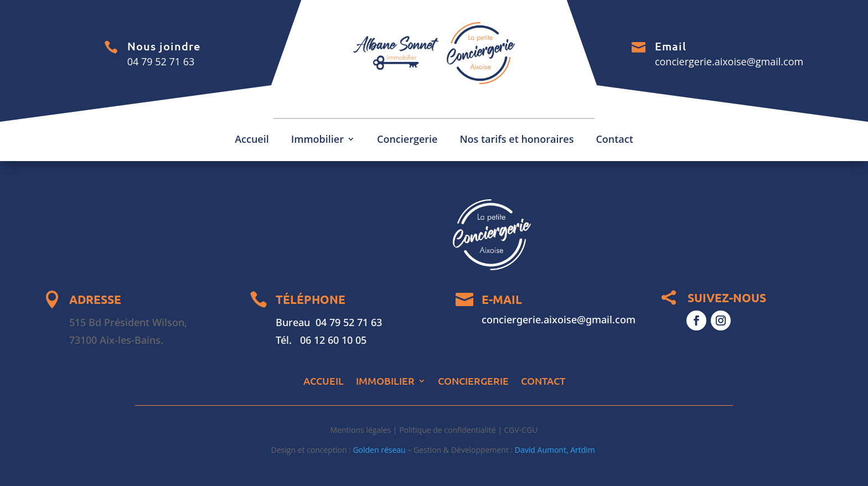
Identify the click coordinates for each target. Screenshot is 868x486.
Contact (614, 140)
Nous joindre (164, 46)
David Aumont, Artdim (556, 450)
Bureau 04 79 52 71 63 (329, 322)
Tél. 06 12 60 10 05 (321, 340)
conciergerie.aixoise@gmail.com (729, 61)
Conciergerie (407, 140)
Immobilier (317, 140)
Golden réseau (379, 450)
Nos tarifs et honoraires (516, 140)
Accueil (252, 140)
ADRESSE (95, 299)
